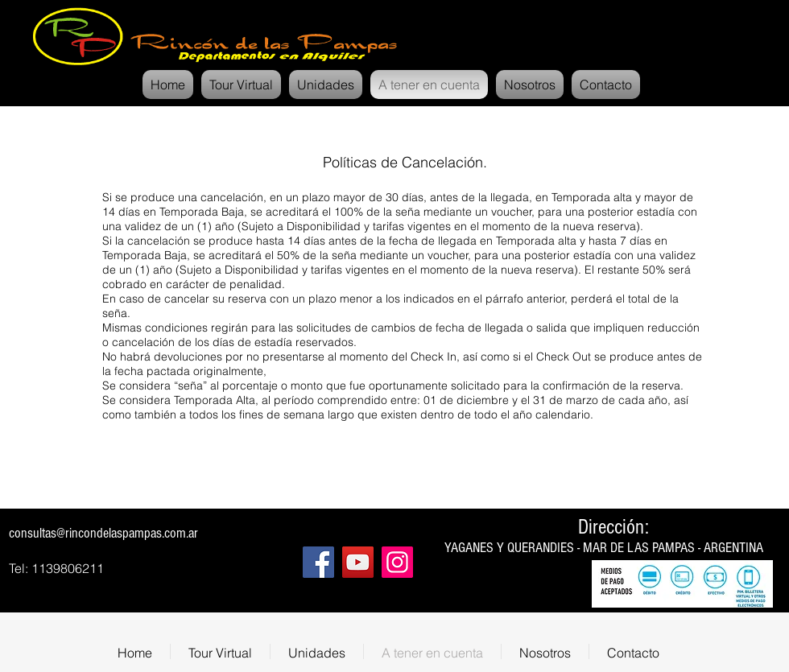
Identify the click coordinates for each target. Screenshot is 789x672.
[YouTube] (358, 562)
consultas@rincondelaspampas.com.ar (103, 533)
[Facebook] (318, 562)
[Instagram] (397, 562)
